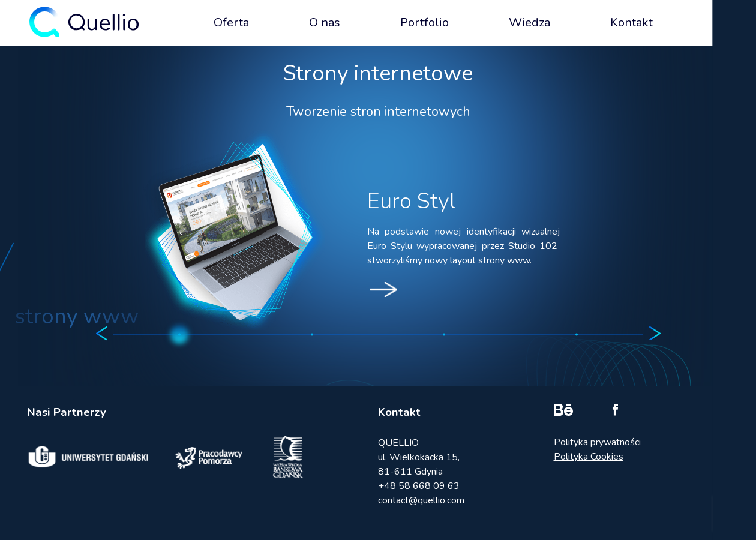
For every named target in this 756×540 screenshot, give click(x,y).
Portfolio (424, 22)
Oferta (231, 22)
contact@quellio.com (421, 500)
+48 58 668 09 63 (419, 486)
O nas (325, 22)
